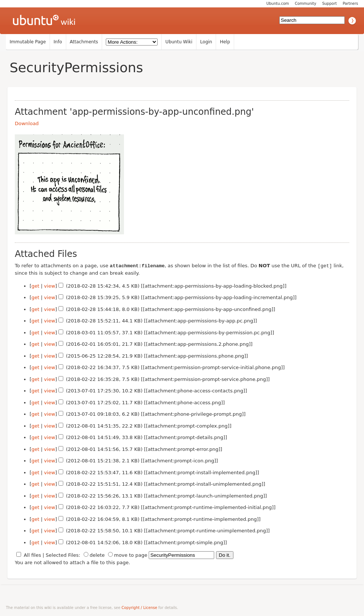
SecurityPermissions (76, 68)
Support (330, 4)
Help (225, 42)
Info (58, 42)
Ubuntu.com (278, 4)
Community (306, 4)
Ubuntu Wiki (179, 42)
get (35, 286)
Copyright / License (139, 607)
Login (206, 42)
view (50, 286)
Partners (350, 4)
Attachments (84, 42)
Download (27, 123)
